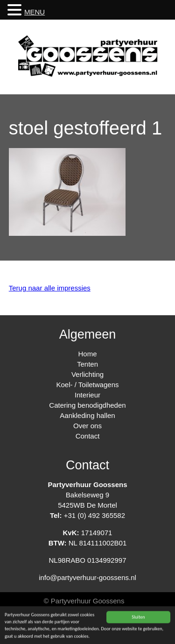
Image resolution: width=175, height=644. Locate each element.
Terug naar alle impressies (50, 288)
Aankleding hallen (87, 415)
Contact (88, 436)
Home (87, 354)
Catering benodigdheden (87, 405)
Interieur (87, 395)
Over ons (87, 426)
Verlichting (87, 374)
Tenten (87, 364)
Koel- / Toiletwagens (88, 385)
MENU (35, 12)
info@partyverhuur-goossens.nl (87, 577)
